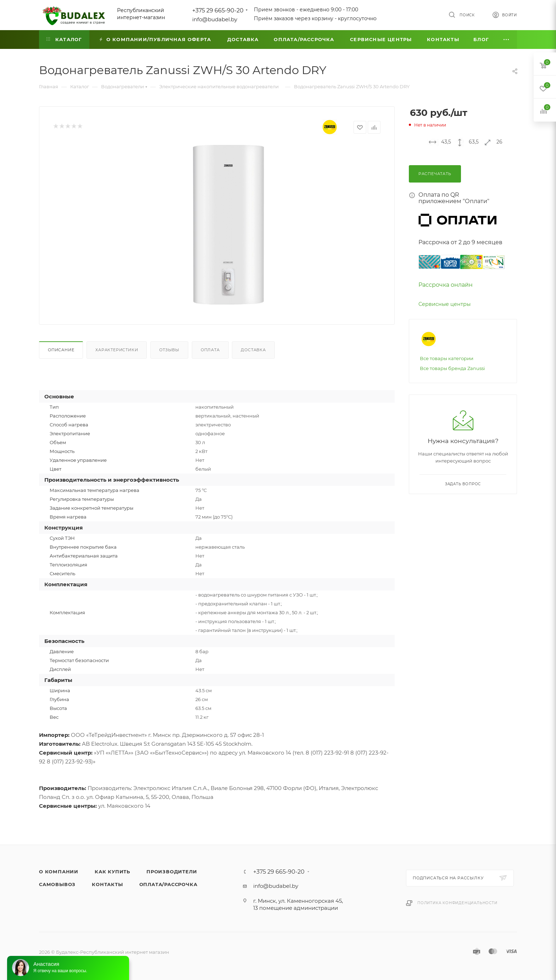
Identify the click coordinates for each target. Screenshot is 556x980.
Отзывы (169, 350)
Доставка (253, 350)
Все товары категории (447, 358)
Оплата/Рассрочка (168, 884)
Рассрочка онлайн (446, 285)
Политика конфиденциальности (457, 903)
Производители (172, 872)
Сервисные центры (444, 304)
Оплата (210, 350)
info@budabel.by (215, 19)
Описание (61, 350)
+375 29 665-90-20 (218, 10)
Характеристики (117, 350)
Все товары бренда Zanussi (452, 368)
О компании (59, 872)
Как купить (112, 872)
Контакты (107, 884)
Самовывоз (57, 884)
